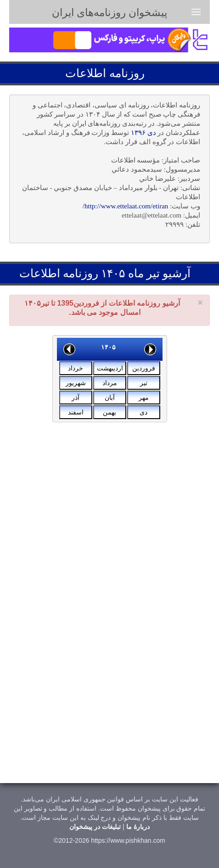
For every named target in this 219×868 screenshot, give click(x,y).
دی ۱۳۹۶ (143, 133)
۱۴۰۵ (108, 347)
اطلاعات (86, 73)
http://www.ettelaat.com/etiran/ (125, 206)
